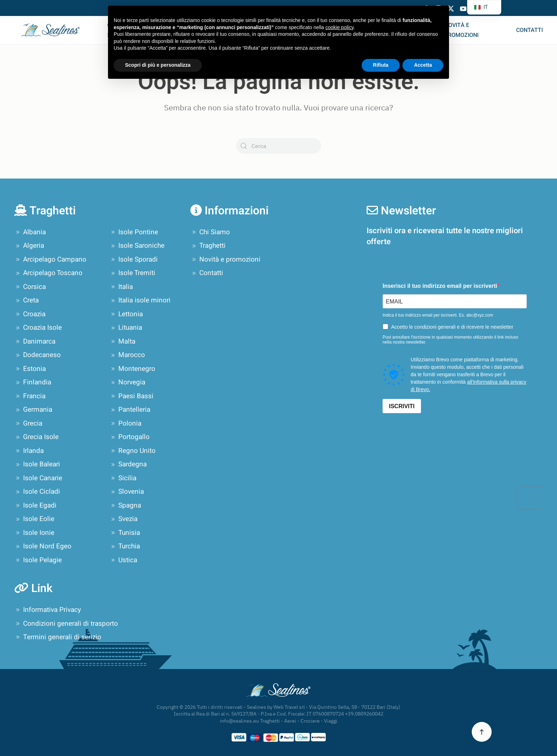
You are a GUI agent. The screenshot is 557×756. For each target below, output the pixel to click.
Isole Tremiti (132, 273)
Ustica (123, 560)
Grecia (28, 423)
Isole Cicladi (37, 492)
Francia (30, 396)
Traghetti (208, 246)
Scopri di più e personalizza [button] (158, 65)
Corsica (30, 287)
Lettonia (126, 314)
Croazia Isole (38, 328)
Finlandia (33, 383)
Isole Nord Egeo (43, 547)
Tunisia (125, 533)
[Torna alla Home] (54, 30)
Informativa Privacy (48, 610)
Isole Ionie (34, 533)
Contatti (529, 30)
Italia (121, 287)
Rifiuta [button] (381, 65)
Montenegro (132, 369)
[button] (482, 732)
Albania (30, 232)
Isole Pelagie (38, 560)
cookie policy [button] (339, 27)
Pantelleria (130, 410)
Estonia (30, 369)
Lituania (126, 328)
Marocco (127, 355)
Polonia (125, 423)
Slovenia (127, 492)
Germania (33, 410)
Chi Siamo (210, 232)
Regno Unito (133, 451)
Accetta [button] (423, 65)
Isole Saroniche (137, 246)
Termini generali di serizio (58, 637)
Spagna (125, 505)
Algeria (29, 246)
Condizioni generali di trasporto (66, 624)
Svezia (123, 519)
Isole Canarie (38, 478)
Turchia (125, 547)
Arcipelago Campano (50, 259)
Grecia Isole (36, 437)
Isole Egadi (35, 505)
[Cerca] (278, 146)
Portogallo (129, 437)
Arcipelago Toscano (48, 273)
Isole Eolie (34, 519)
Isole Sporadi (134, 259)
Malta (122, 341)
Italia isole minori (140, 301)
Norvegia (127, 383)
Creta (26, 301)
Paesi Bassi (131, 396)
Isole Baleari (37, 465)
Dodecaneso (37, 355)
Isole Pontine (134, 232)
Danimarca (35, 341)
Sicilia (123, 478)
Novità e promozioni (461, 30)
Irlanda (29, 451)
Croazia (30, 314)
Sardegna (128, 465)
